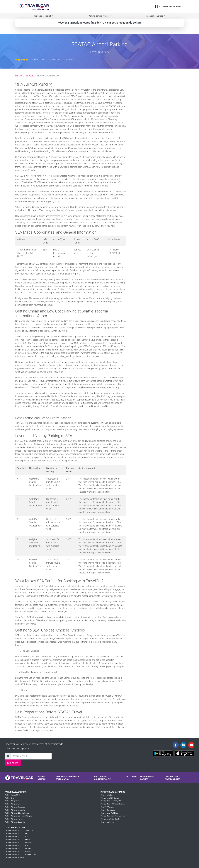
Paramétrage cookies (147, 778)
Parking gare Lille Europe (110, 798)
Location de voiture (15, 827)
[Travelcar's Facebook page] (176, 745)
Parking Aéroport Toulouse (15, 807)
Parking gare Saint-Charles (110, 819)
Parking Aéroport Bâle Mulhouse (17, 813)
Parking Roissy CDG (12, 795)
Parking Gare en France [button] (99, 16)
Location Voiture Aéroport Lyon (16, 836)
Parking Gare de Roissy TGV (111, 801)
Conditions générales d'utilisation (67, 778)
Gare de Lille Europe (108, 795)
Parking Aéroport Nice (13, 801)
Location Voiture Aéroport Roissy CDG (19, 830)
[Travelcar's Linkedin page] (183, 745)
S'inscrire (13, 763)
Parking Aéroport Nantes (14, 819)
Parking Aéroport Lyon (13, 804)
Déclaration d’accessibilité (172, 778)
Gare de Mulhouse (107, 822)
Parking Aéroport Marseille (15, 810)
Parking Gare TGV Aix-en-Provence (113, 804)
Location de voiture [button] (155, 16)
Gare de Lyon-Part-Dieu (109, 813)
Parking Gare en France (113, 792)
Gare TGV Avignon (107, 807)
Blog (135, 776)
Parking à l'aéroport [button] (43, 16)
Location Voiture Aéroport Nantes (17, 839)
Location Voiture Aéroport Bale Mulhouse (20, 854)
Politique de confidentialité (102, 778)
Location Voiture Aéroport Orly (16, 833)
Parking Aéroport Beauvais (15, 822)
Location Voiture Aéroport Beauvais (18, 851)
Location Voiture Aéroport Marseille (18, 848)
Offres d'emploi (42, 778)
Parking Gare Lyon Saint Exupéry (113, 816)
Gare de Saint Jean (108, 810)
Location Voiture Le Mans (14, 857)
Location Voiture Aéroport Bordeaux (18, 842)
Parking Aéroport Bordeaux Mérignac (19, 816)
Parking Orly (9, 798)
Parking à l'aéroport (25, 76)
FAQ (127, 776)
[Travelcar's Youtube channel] (191, 745)
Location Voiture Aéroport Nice (16, 845)
